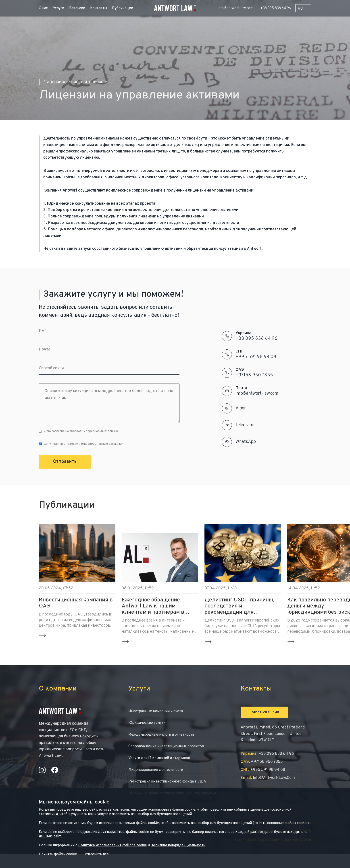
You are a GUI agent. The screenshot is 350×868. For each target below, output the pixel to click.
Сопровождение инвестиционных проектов (169, 749)
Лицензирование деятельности (158, 774)
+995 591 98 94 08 (256, 357)
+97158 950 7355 (254, 375)
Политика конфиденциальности (178, 845)
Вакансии (77, 8)
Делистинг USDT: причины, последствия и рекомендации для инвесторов (239, 606)
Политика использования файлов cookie (113, 845)
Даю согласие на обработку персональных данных (79, 431)
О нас (43, 8)
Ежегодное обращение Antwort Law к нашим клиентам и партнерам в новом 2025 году (153, 606)
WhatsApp (246, 442)
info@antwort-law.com (235, 8)
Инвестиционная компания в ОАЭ (76, 603)
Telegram (244, 425)
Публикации (123, 8)
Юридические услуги (149, 724)
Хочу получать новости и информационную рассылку (81, 444)
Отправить (65, 462)
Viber (241, 408)
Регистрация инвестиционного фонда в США (171, 787)
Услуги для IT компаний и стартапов (162, 762)
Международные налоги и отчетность (164, 737)
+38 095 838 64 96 (276, 8)
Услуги (58, 8)
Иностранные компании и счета (158, 712)
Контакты (99, 8)
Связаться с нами (264, 712)
